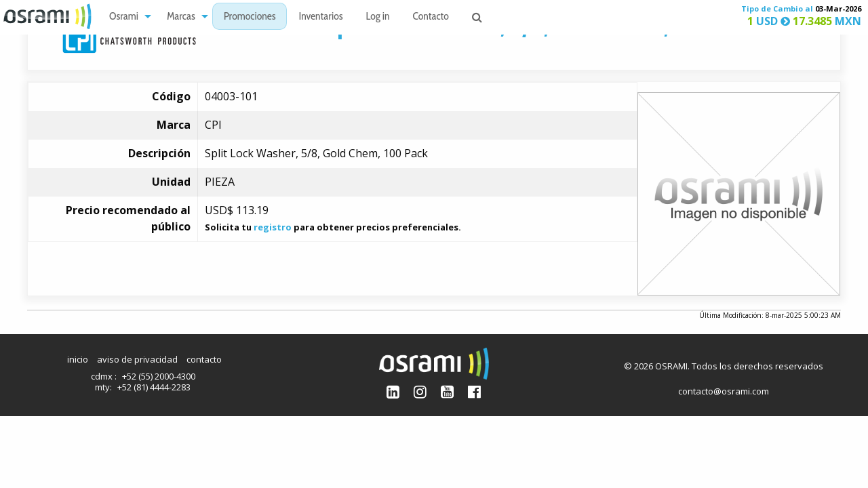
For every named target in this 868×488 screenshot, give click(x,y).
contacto (204, 359)
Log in (378, 17)
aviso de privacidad (137, 359)
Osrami (124, 17)
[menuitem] (126, 17)
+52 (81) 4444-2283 (154, 387)
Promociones (250, 17)
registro (273, 227)
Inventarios (320, 17)
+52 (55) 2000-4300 (159, 376)
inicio (78, 359)
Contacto (431, 17)
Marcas (181, 17)
